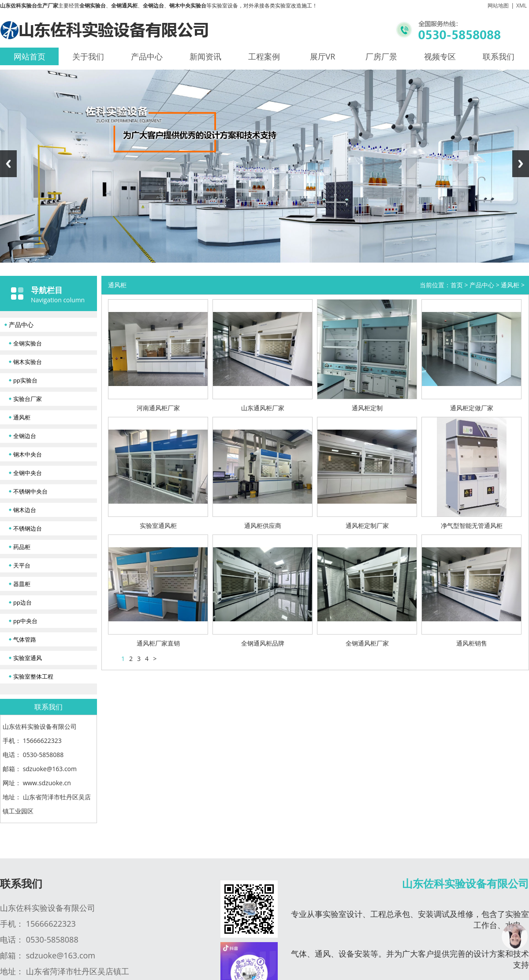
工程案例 (264, 56)
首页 (457, 285)
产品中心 (147, 56)
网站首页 (30, 56)
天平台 (22, 565)
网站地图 (498, 6)
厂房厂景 (381, 56)
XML (522, 6)
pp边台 (22, 602)
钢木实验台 (28, 362)
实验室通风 (28, 658)
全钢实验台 (28, 343)
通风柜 (22, 417)
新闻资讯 (205, 56)
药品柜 (22, 547)
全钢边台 (25, 436)
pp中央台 (25, 621)
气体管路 (25, 639)
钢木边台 (25, 510)
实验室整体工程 (33, 676)
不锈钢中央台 (30, 491)
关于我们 (88, 56)
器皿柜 (22, 584)
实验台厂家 (28, 399)
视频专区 (440, 56)
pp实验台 (25, 380)
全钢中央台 (28, 473)
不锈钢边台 (28, 528)
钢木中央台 (28, 454)
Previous (8, 164)
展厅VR (323, 56)
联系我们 (499, 56)
